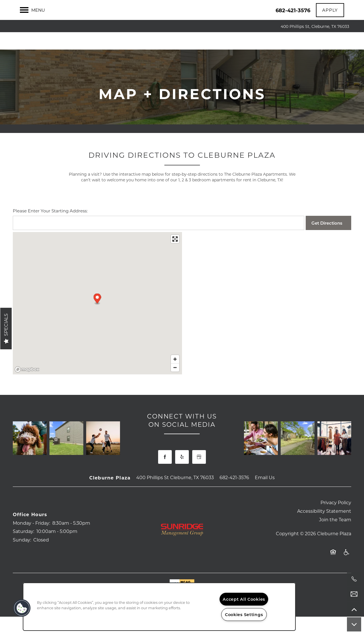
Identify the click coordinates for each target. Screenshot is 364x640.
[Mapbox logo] (27, 381)
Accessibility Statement (324, 523)
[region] (159, 607)
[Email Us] (354, 594)
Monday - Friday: (31, 535)
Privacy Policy (336, 514)
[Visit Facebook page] (165, 469)
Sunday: (22, 552)
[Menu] (32, 10)
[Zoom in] (175, 371)
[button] (330, 10)
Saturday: (23, 543)
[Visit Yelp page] (182, 469)
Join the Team (335, 531)
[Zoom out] (175, 379)
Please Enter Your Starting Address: (50, 223)
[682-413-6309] (354, 579)
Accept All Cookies (244, 599)
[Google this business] (199, 469)
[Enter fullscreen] (175, 251)
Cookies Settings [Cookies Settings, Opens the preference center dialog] (244, 615)
